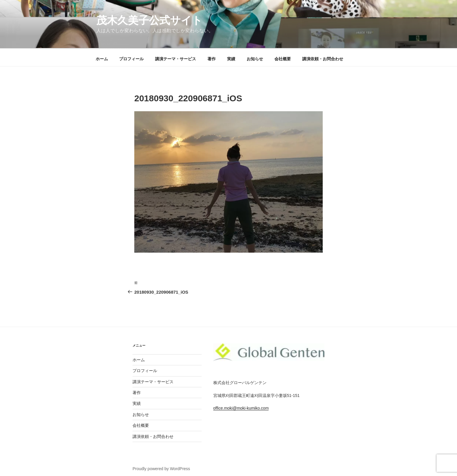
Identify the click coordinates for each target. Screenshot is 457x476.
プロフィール (131, 59)
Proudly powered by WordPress (161, 469)
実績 (231, 59)
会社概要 (283, 59)
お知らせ (255, 59)
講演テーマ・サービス (176, 59)
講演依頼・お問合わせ (323, 59)
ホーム (102, 59)
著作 (212, 59)
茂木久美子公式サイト (149, 20)
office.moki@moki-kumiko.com (241, 408)
